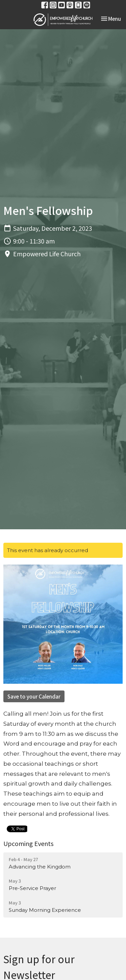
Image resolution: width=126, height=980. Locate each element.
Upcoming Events (28, 843)
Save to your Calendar (34, 696)
